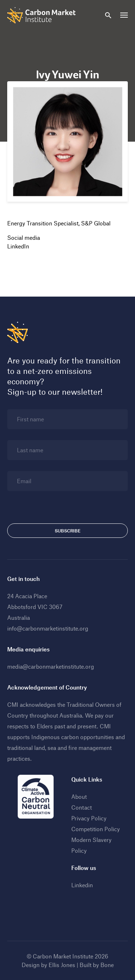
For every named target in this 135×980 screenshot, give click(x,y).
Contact (82, 807)
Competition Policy (96, 829)
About (79, 796)
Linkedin (82, 885)
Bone (107, 965)
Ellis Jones (62, 965)
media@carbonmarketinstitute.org (51, 666)
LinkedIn (18, 246)
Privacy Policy (89, 818)
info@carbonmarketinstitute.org (48, 628)
